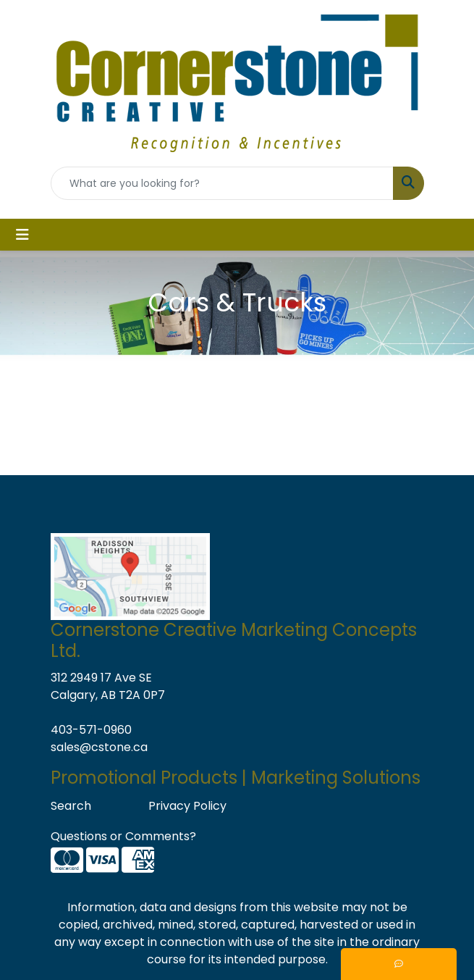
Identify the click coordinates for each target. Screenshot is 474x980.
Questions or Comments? (123, 836)
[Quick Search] (222, 183)
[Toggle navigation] (22, 235)
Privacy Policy (187, 806)
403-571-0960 (91, 730)
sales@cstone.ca (99, 747)
